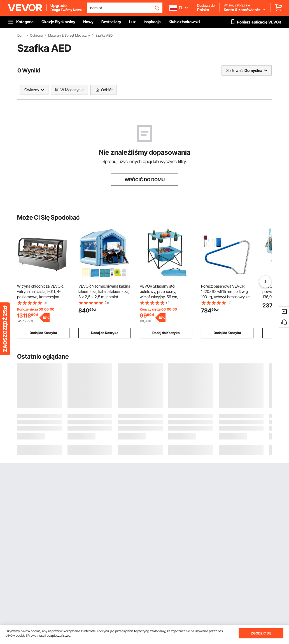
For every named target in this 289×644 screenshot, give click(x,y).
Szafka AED (104, 36)
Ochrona (36, 36)
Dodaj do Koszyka (43, 333)
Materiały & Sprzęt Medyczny (69, 36)
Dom (21, 36)
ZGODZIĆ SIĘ (261, 633)
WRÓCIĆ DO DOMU (145, 180)
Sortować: (235, 70)
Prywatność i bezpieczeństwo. (49, 635)
